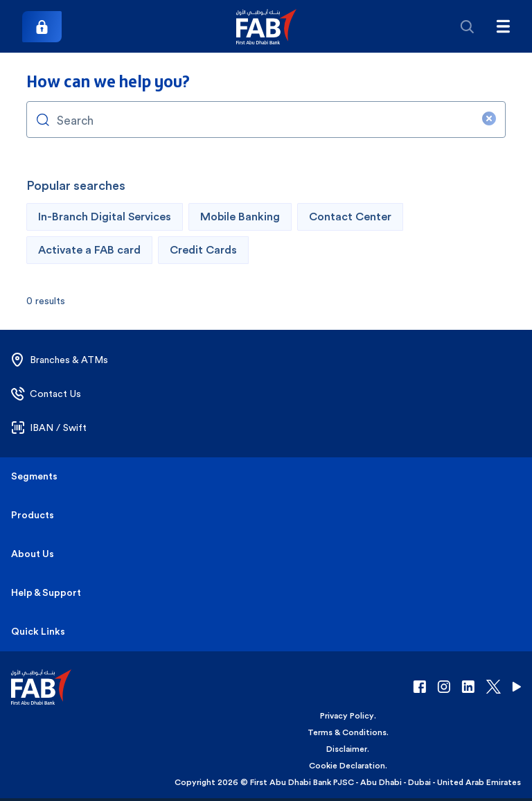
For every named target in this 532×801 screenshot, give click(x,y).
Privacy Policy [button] (347, 716)
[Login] (42, 27)
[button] (266, 27)
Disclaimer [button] (347, 749)
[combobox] (266, 120)
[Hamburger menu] (503, 26)
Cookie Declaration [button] (347, 766)
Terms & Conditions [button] (347, 732)
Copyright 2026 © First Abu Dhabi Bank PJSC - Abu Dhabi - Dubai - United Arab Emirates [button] (348, 782)
